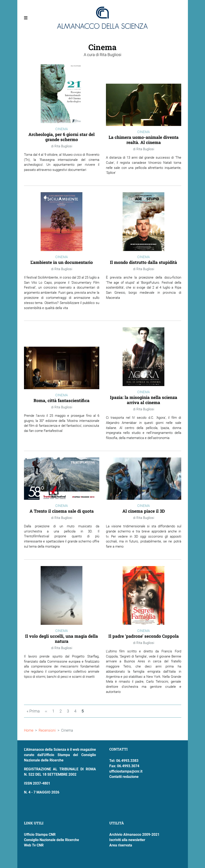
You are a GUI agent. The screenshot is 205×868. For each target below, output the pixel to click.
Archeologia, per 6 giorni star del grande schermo (62, 137)
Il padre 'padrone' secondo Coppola (144, 636)
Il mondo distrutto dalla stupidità (143, 262)
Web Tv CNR (34, 845)
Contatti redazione (124, 777)
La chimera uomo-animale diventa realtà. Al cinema (144, 140)
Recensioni (47, 730)
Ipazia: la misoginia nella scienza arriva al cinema (144, 400)
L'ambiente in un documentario (62, 262)
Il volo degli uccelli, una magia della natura (62, 639)
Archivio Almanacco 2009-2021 (134, 835)
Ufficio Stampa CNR (40, 835)
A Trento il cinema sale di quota (62, 511)
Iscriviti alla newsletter (127, 840)
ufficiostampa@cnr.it (126, 771)
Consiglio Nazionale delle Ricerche (52, 840)
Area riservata (121, 845)
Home (29, 730)
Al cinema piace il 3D (144, 511)
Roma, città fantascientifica (62, 400)
